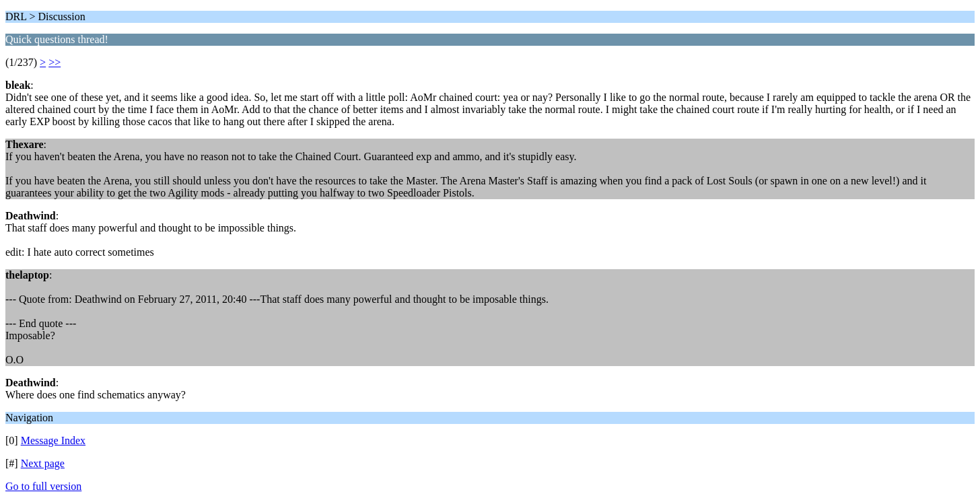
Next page (43, 463)
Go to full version (43, 486)
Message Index (53, 440)
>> (55, 62)
